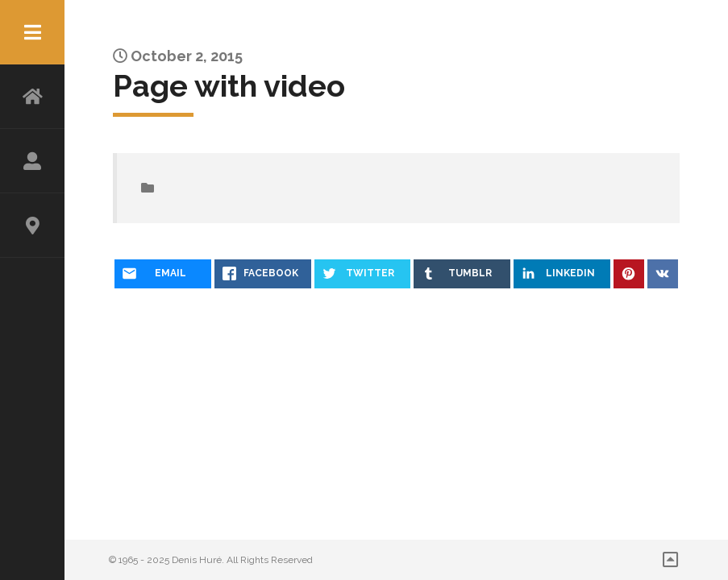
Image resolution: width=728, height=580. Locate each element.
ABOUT (32, 161)
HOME (32, 97)
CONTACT (32, 226)
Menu (32, 32)
